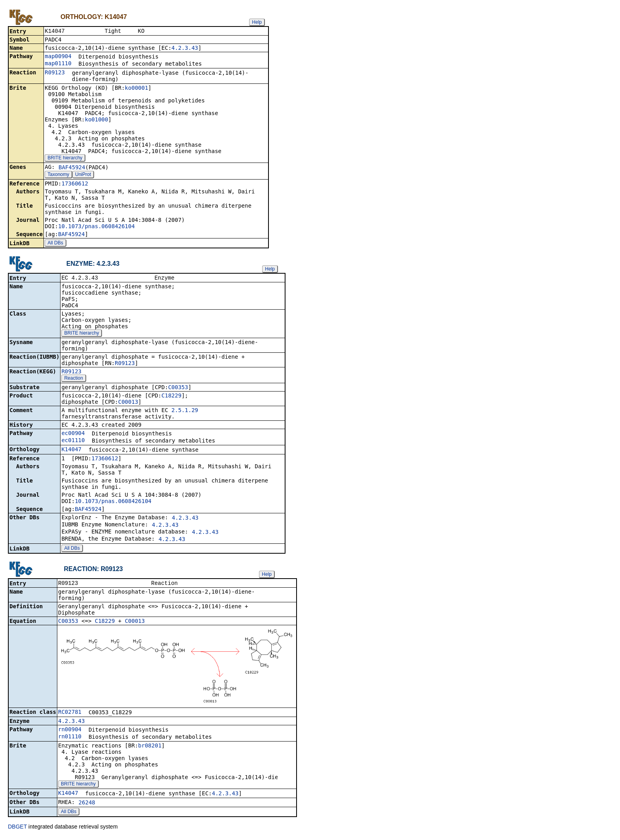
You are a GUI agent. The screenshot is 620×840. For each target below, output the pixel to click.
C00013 (128, 403)
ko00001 (137, 89)
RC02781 (70, 714)
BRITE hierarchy (65, 159)
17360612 (75, 184)
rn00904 (70, 732)
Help (257, 22)
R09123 (55, 73)
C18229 (171, 397)
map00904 (58, 57)
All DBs (55, 244)
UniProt (83, 175)
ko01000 (96, 120)
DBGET (17, 829)
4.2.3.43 (185, 49)
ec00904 (73, 435)
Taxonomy (58, 175)
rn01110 (70, 739)
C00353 (178, 389)
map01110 (58, 64)
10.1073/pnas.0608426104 (96, 227)
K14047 (71, 451)
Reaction (73, 380)
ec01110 (73, 442)
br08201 (150, 748)
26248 (87, 805)
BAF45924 (72, 168)
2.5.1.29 (185, 412)
